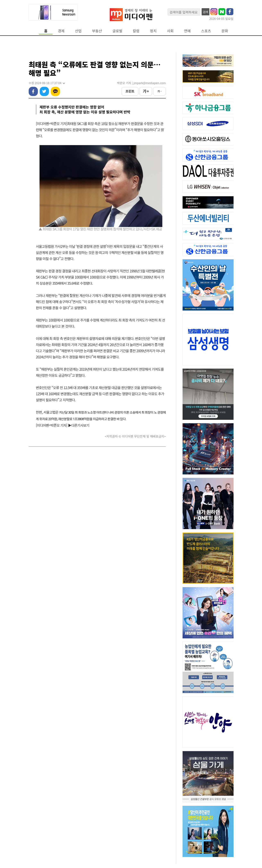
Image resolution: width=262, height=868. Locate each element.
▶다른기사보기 (79, 425)
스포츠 (206, 31)
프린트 (130, 91)
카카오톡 (55, 91)
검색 (206, 12)
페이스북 (33, 91)
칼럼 (136, 31)
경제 (61, 31)
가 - (159, 91)
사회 (170, 31)
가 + (146, 91)
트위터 (44, 91)
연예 (187, 31)
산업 (78, 31)
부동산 (97, 31)
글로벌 (117, 31)
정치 (153, 31)
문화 (225, 31)
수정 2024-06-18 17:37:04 (47, 83)
